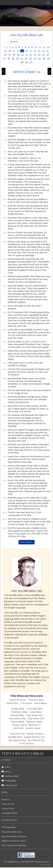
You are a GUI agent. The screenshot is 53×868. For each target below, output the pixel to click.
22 (35, 51)
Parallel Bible (9, 781)
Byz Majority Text (17, 740)
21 (31, 51)
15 (6, 51)
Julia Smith (18, 728)
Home (6, 767)
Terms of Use (8, 804)
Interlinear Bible (10, 776)
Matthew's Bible (20, 712)
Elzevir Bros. (12, 703)
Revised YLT (35, 725)
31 (27, 55)
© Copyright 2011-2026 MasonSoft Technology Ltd (26, 862)
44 (35, 58)
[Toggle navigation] (48, 3)
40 (17, 58)
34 (39, 55)
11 (36, 47)
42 (26, 58)
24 (43, 51)
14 (48, 47)
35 (43, 55)
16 (10, 51)
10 (32, 47)
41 (22, 58)
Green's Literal (33, 728)
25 (47, 51)
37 (4, 58)
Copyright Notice (9, 813)
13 (44, 47)
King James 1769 (17, 718)
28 (14, 55)
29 (18, 55)
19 (22, 51)
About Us (6, 799)
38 (9, 58)
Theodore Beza (36, 700)
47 (49, 58)
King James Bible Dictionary (14, 836)
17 (14, 51)
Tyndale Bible (17, 709)
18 (18, 51)
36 (48, 55)
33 (35, 55)
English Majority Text (34, 737)
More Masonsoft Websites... (14, 845)
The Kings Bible (9, 827)
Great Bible (36, 712)
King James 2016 (36, 718)
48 (22, 62)
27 (10, 55)
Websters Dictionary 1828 (13, 841)
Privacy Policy (8, 809)
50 (31, 62)
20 (26, 51)
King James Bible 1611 (12, 832)
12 (40, 47)
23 (39, 51)
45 (40, 58)
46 (44, 58)
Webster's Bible (34, 722)
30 (22, 55)
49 (26, 62)
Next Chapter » (27, 542)
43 (31, 58)
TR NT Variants (27, 743)
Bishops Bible (17, 715)
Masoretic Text (17, 734)
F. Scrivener (26, 703)
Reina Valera (41, 703)
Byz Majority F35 (36, 740)
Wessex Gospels (35, 734)
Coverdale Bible (34, 709)
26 (5, 55)
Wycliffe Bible (15, 737)
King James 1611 (34, 715)
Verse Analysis (10, 785)
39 (13, 58)
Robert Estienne (18, 700)
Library (6, 772)
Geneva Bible (17, 722)
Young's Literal (20, 725)
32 (31, 55)
